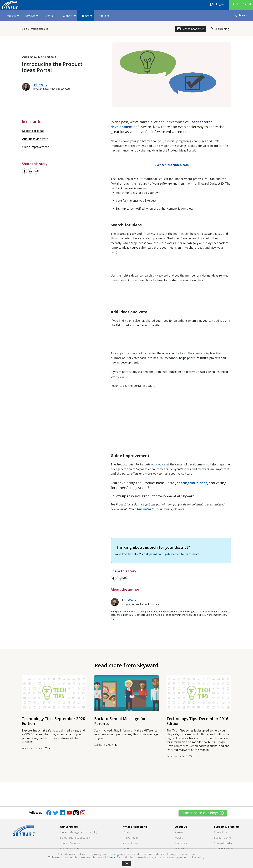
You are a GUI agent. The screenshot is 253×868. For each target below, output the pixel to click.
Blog (24, 29)
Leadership (182, 843)
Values (179, 838)
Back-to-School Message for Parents (120, 721)
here (112, 857)
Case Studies (131, 843)
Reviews (32, 16)
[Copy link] (36, 171)
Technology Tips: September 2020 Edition (54, 721)
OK (127, 863)
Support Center (223, 838)
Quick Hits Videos (224, 849)
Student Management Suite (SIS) (79, 832)
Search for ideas (33, 131)
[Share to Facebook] (25, 171)
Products (12, 16)
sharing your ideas (192, 483)
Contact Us (220, 832)
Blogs (87, 16)
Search (241, 15)
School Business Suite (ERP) (76, 838)
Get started (241, 4)
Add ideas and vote (35, 139)
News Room (130, 838)
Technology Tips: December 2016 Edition (197, 721)
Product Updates (39, 29)
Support (69, 16)
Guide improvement (36, 147)
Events (49, 16)
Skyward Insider (223, 843)
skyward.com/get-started (163, 554)
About (104, 16)
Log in (217, 4)
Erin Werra (40, 85)
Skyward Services (70, 843)
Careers (180, 832)
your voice (158, 464)
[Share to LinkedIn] (30, 171)
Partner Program (70, 849)
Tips (48, 748)
